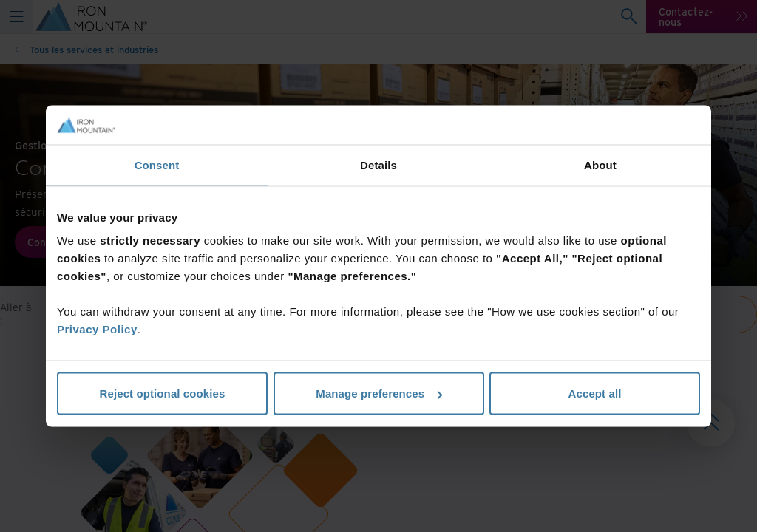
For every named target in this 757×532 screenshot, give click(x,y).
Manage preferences (379, 393)
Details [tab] (378, 164)
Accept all (595, 393)
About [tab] (600, 164)
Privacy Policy (97, 329)
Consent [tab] (157, 164)
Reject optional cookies (163, 393)
